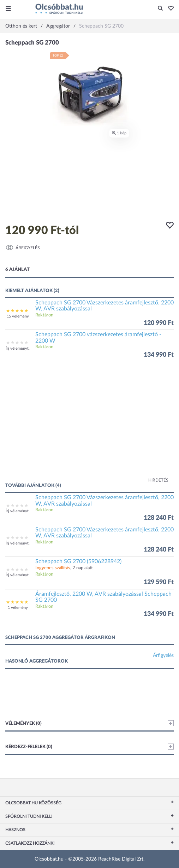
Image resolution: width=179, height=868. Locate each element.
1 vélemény (18, 608)
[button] (169, 9)
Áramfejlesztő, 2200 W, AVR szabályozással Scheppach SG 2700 (103, 597)
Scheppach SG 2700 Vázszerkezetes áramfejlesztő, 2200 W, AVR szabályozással (105, 306)
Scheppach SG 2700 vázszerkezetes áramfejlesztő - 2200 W (98, 338)
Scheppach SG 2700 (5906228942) (78, 561)
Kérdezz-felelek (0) (89, 747)
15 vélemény (18, 316)
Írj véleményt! (18, 348)
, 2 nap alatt (64, 568)
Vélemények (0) (89, 723)
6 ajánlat (17, 270)
